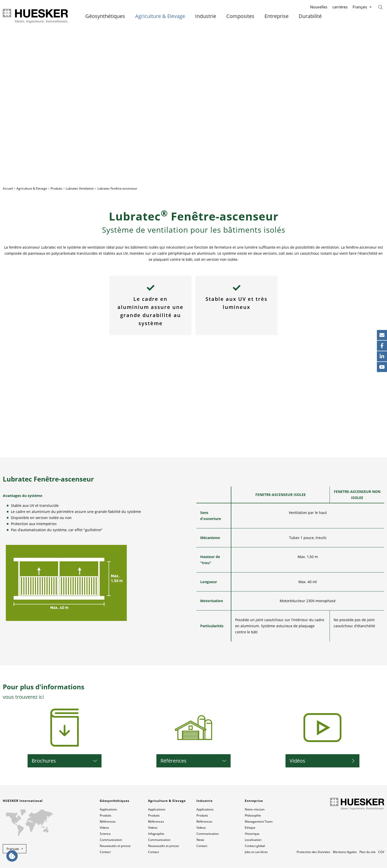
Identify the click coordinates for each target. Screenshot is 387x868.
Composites (240, 16)
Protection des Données (313, 852)
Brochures (44, 761)
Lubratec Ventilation (80, 188)
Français (360, 7)
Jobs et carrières (256, 852)
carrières (340, 7)
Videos (104, 828)
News (200, 840)
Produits (56, 188)
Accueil (8, 188)
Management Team (259, 822)
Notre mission (255, 810)
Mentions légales (345, 852)
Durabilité (310, 16)
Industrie (206, 16)
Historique (252, 834)
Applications (108, 810)
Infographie (156, 834)
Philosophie (253, 816)
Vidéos (297, 761)
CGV (381, 852)
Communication (111, 840)
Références (174, 761)
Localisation (253, 840)
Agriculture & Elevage (160, 16)
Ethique (250, 828)
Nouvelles (319, 7)
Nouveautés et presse (115, 846)
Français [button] (13, 849)
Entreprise (277, 16)
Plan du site (368, 852)
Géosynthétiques (105, 16)
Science (105, 834)
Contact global (255, 846)
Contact (105, 852)
